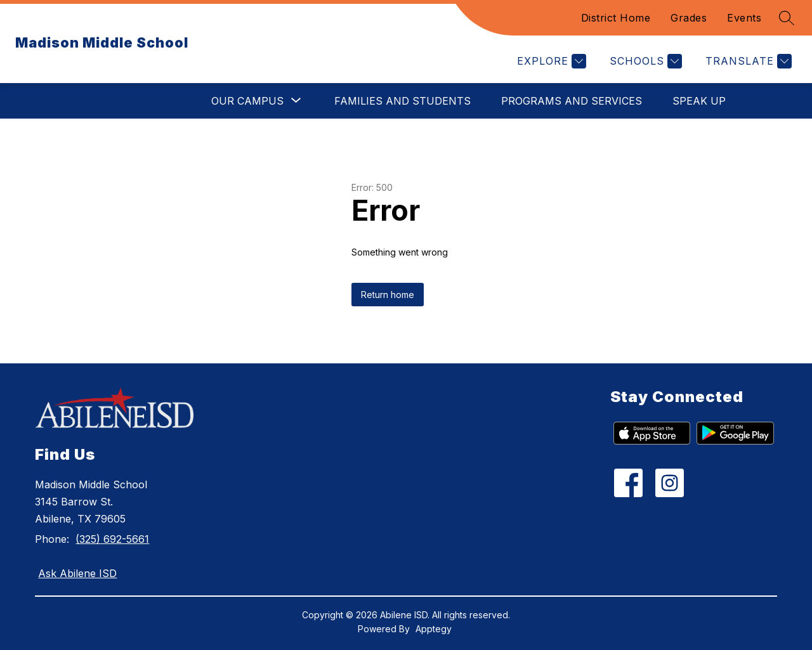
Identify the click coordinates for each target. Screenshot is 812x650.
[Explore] (550, 61)
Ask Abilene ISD (77, 573)
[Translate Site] (747, 61)
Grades (689, 18)
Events (744, 18)
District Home (616, 18)
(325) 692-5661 (112, 539)
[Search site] (787, 18)
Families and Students (403, 101)
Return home (388, 295)
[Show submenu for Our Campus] (247, 101)
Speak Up (699, 101)
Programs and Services (572, 101)
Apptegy (434, 629)
